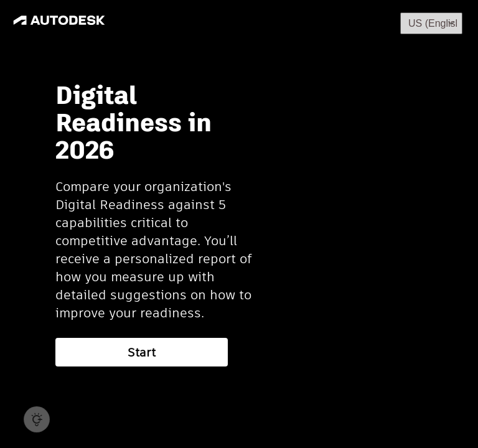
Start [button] (142, 352)
